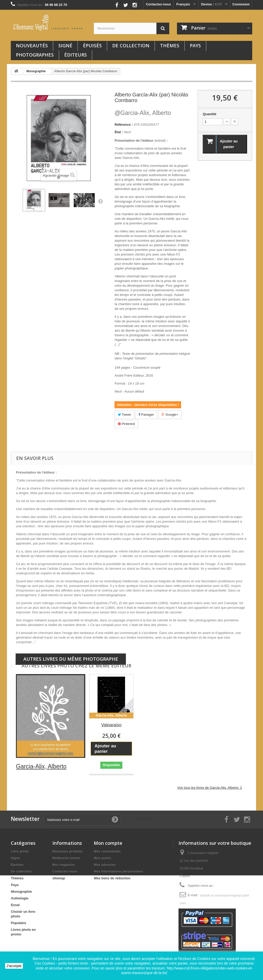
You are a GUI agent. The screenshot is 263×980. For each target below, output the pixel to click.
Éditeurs (76, 55)
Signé (65, 46)
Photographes (35, 55)
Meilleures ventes (66, 858)
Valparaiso (111, 725)
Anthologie (20, 898)
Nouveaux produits (68, 851)
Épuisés (92, 46)
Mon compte (108, 843)
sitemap (59, 878)
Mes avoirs (102, 858)
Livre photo (20, 851)
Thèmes (170, 46)
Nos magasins (64, 865)
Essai (15, 905)
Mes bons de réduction (112, 878)
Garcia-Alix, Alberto (143, 113)
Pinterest (126, 424)
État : (119, 132)
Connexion (241, 4)
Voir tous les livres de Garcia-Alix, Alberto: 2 (210, 788)
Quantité (209, 114)
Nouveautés (32, 46)
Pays (195, 46)
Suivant (100, 201)
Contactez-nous (158, 4)
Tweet (124, 415)
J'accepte (14, 966)
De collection (131, 46)
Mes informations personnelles (118, 871)
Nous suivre (103, 4)
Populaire (18, 923)
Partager (146, 415)
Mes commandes (107, 851)
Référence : (124, 125)
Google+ (170, 415)
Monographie (21, 891)
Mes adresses (105, 865)
